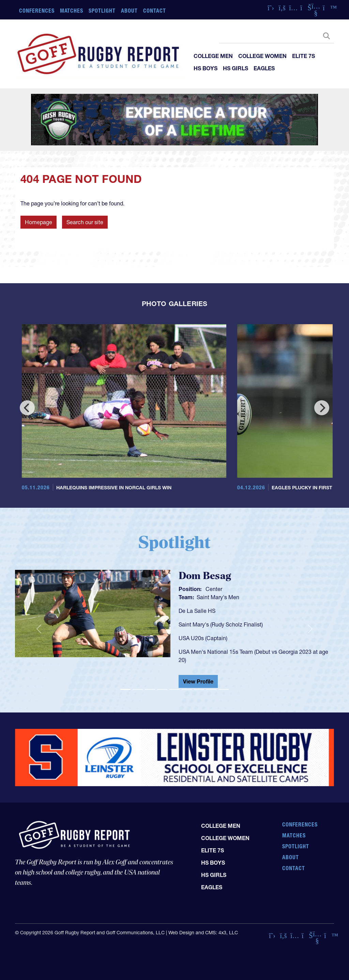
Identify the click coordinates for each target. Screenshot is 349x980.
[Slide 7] (199, 689)
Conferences (37, 11)
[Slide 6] (187, 689)
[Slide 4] (162, 689)
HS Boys (206, 68)
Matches (72, 11)
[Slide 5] (174, 689)
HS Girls (236, 68)
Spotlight (102, 11)
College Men (213, 56)
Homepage (39, 222)
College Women (262, 56)
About (129, 11)
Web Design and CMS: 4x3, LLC (203, 933)
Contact (155, 11)
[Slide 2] (138, 689)
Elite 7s (304, 56)
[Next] (322, 408)
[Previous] (27, 408)
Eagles (264, 68)
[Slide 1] (125, 689)
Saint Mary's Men (218, 597)
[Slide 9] (224, 689)
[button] (39, 629)
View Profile (198, 681)
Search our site (85, 222)
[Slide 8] (211, 689)
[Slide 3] (150, 689)
